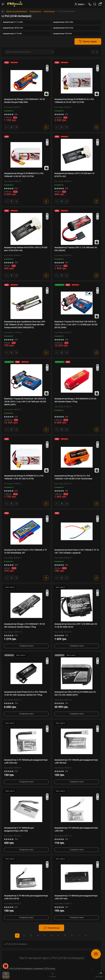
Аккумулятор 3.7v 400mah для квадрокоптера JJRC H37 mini (76, 897)
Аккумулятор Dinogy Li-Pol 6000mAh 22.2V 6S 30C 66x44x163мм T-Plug (75, 400)
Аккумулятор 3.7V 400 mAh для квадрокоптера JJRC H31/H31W (26, 897)
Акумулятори (49, 11)
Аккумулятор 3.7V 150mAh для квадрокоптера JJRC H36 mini (26, 761)
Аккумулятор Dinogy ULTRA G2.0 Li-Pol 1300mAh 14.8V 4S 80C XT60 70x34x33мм (73, 477)
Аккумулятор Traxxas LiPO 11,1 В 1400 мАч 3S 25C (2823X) (76, 249)
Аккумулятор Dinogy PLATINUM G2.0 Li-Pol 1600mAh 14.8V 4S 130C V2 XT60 (24, 477)
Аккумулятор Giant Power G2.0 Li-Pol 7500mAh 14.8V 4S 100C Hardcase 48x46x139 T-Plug (26, 693)
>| (86, 936)
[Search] (95, 4)
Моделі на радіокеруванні (17, 11)
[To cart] (46, 127)
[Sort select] (29, 52)
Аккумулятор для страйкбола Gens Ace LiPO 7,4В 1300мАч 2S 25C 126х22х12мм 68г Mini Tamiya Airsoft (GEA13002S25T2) (25, 325)
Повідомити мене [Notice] (26, 646)
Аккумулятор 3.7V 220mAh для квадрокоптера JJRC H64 (76, 829)
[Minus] (6, 127)
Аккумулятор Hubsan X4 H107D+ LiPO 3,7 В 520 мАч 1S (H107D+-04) (26, 249)
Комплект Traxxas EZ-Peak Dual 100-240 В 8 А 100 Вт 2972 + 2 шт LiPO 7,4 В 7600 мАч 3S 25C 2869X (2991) (25, 402)
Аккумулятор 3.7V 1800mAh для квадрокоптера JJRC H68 (19, 829)
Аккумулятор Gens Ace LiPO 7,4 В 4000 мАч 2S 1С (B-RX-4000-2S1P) (76, 625)
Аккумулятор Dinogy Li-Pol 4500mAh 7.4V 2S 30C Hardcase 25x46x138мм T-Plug (24, 625)
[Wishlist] (47, 70)
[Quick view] (47, 66)
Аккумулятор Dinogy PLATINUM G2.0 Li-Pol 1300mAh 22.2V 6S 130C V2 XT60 (74, 101)
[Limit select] (95, 52)
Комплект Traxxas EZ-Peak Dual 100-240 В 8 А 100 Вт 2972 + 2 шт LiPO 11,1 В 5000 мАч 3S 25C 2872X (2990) (76, 325)
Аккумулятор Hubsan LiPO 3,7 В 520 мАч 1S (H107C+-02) (74, 175)
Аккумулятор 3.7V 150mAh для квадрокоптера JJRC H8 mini (76, 761)
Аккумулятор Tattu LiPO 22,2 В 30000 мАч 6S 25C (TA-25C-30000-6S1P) (75, 693)
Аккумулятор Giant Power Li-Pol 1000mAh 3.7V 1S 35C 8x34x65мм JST (25, 551)
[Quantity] (11, 127)
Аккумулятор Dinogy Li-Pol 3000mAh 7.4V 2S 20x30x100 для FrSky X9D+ (24, 101)
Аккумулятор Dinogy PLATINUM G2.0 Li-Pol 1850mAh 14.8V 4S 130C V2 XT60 (24, 175)
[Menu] (3, 4)
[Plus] (16, 127)
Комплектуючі (35, 11)
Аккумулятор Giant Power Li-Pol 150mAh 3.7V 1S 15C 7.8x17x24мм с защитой (77, 551)
